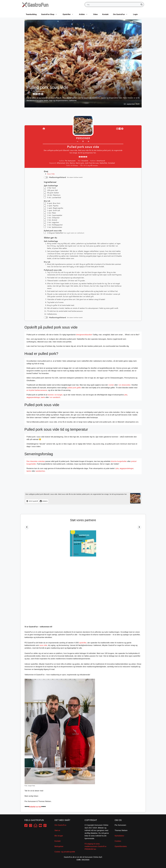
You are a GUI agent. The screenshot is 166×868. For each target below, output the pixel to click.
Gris (67, 163)
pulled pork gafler (74, 388)
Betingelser (59, 846)
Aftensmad (61, 163)
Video (95, 14)
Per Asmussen (39, 91)
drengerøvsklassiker (84, 335)
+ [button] (88, 141)
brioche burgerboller (119, 461)
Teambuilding (31, 14)
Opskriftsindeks (121, 846)
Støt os (57, 830)
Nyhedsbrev (119, 836)
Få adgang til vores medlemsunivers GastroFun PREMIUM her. (96, 846)
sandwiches (40, 471)
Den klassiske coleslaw (36, 461)
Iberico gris (80, 163)
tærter (29, 471)
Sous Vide (51, 174)
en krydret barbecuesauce (37, 390)
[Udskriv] (44, 129)
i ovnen (111, 385)
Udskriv (44, 501)
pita (126, 395)
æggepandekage (33, 397)
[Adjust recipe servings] (83, 141)
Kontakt (105, 14)
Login (135, 14)
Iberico (72, 163)
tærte (43, 397)
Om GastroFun (121, 14)
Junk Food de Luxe (92, 163)
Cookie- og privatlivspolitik (65, 852)
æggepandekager (127, 468)
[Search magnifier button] (142, 4)
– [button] (78, 141)
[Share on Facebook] (120, 129)
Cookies (118, 841)
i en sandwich (55, 397)
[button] (122, 129)
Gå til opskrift (32, 501)
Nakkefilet (103, 163)
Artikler (84, 14)
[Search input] (113, 4)
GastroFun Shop (50, 14)
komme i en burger (55, 395)
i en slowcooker (124, 385)
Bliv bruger (59, 836)
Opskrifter (69, 14)
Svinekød (111, 163)
